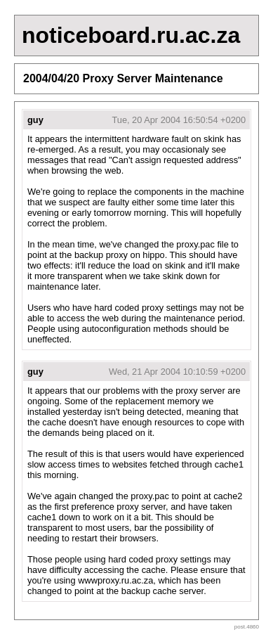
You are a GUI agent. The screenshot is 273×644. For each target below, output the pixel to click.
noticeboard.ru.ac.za (131, 35)
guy (35, 120)
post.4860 (247, 627)
